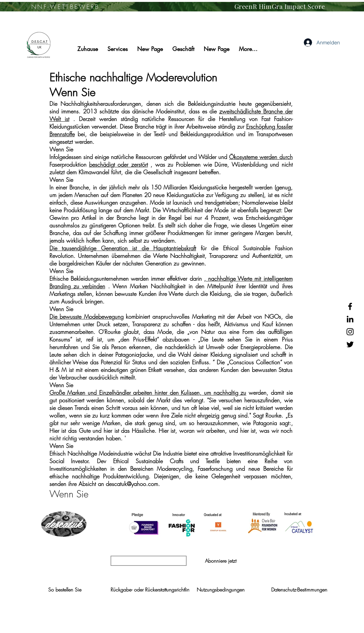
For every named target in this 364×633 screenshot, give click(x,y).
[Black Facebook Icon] (350, 306)
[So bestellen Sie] (65, 590)
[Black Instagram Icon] (350, 332)
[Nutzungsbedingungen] (221, 590)
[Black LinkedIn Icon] (350, 319)
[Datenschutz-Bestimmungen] (299, 590)
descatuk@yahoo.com (132, 484)
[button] (221, 561)
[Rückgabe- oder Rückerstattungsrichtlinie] (152, 590)
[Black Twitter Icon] (350, 344)
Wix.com (254, 626)
